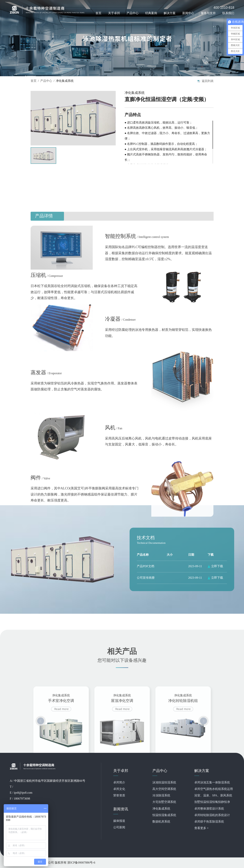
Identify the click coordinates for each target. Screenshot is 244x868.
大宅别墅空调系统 (164, 802)
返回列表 (208, 81)
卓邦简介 (119, 783)
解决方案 (170, 13)
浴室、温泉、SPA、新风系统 (213, 796)
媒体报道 (119, 821)
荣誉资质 (119, 796)
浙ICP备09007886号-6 (81, 863)
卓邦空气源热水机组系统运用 (214, 789)
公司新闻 (119, 827)
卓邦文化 (119, 789)
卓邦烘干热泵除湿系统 (209, 822)
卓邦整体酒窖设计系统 (209, 809)
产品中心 (133, 13)
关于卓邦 (114, 13)
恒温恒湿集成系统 (164, 815)
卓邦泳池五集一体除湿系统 (212, 783)
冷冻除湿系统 (161, 796)
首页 (98, 13)
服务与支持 (208, 13)
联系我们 (228, 13)
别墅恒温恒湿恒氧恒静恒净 (212, 802)
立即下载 (217, 566)
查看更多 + (201, 828)
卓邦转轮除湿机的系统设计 (212, 815)
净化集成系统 (161, 809)
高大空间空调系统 (164, 789)
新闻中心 (188, 13)
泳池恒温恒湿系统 (164, 783)
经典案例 (151, 13)
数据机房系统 (161, 822)
